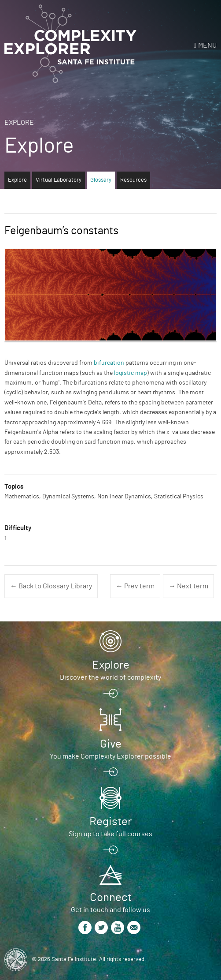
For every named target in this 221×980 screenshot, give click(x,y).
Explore (19, 123)
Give (111, 744)
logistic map (131, 373)
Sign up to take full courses (110, 834)
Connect (111, 898)
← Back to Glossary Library (51, 586)
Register (110, 822)
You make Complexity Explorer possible (110, 756)
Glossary (101, 180)
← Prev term (135, 586)
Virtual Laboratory (59, 180)
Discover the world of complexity (110, 677)
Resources (133, 180)
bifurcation (109, 363)
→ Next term (188, 586)
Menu (207, 45)
